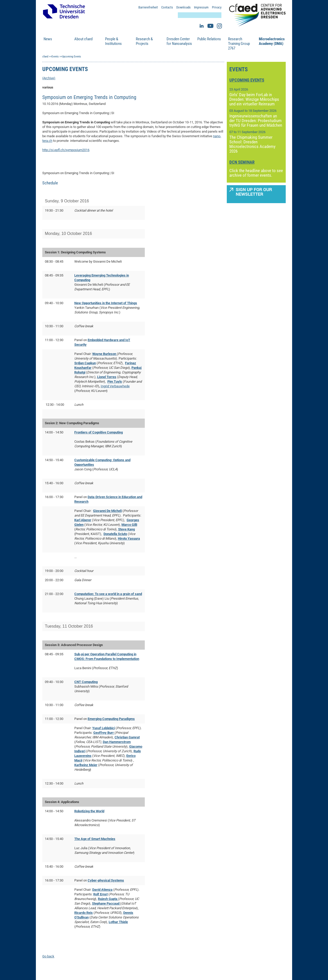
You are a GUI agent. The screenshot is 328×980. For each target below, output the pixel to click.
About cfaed (83, 39)
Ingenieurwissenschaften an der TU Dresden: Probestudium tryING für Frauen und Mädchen (256, 121)
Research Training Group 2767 (239, 44)
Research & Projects (144, 41)
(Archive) (49, 78)
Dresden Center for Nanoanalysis (179, 41)
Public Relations (209, 39)
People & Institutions (113, 41)
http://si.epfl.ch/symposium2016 (66, 150)
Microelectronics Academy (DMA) (272, 41)
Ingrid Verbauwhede (115, 386)
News (48, 39)
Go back (48, 956)
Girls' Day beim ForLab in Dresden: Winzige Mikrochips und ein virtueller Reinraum (254, 99)
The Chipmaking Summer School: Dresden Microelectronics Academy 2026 (252, 144)
